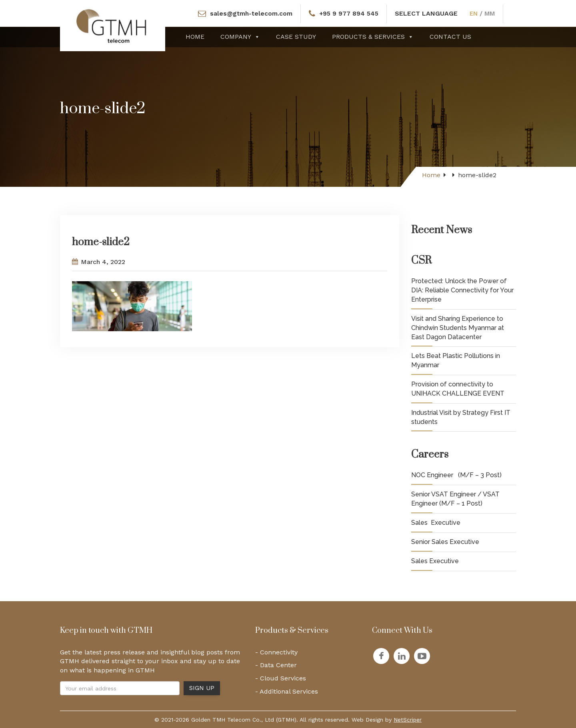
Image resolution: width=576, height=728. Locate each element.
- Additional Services (287, 691)
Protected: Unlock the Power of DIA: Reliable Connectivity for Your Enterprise (462, 290)
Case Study (296, 37)
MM (492, 13)
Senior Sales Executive (445, 542)
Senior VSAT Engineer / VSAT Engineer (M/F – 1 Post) (455, 499)
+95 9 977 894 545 (349, 13)
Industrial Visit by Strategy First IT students (461, 417)
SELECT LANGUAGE (427, 13)
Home (195, 37)
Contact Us (450, 37)
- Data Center (276, 665)
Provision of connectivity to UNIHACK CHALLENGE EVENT (458, 389)
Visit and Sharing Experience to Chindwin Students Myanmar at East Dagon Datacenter (458, 328)
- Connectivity (276, 652)
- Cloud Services (281, 678)
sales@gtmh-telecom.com (250, 13)
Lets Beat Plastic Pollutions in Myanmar (456, 360)
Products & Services (373, 37)
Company (240, 37)
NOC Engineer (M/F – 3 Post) (456, 475)
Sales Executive (436, 523)
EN (475, 13)
